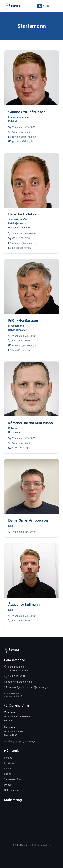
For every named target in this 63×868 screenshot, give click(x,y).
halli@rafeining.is (22, 248)
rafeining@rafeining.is (24, 137)
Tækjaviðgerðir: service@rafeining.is (28, 687)
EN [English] (47, 6)
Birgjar (8, 774)
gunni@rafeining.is (23, 141)
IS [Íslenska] (40, 6)
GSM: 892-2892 (21, 238)
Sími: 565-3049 (17, 676)
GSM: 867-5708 (21, 132)
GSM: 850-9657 (21, 620)
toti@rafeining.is (21, 448)
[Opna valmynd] (56, 6)
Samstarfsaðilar (13, 779)
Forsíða (8, 758)
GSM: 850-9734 (21, 443)
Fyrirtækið (10, 763)
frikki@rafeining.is (22, 350)
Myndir (8, 785)
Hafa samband (12, 790)
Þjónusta (9, 768)
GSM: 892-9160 (21, 341)
